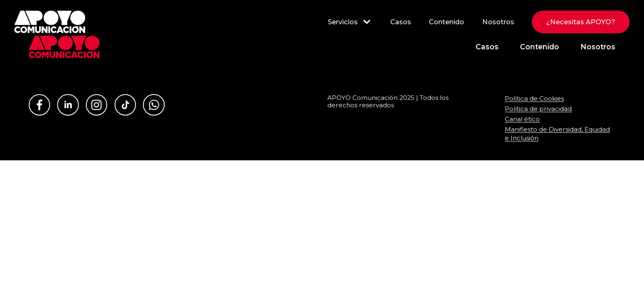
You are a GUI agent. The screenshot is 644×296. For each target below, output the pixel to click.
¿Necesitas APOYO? (581, 22)
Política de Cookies (534, 98)
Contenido (446, 22)
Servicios (350, 22)
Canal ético (522, 119)
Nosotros (498, 22)
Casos (401, 22)
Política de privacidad (538, 109)
